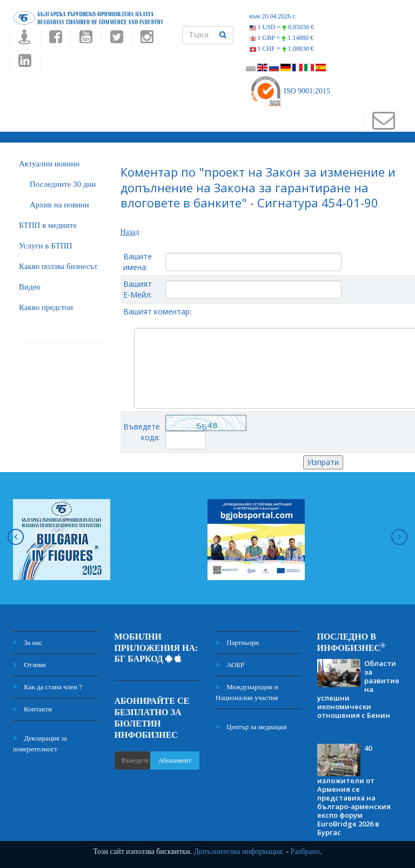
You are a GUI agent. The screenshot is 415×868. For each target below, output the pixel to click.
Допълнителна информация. (239, 852)
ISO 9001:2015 (290, 91)
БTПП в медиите (48, 225)
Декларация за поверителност (40, 743)
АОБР (230, 665)
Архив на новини (59, 205)
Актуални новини (49, 164)
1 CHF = (282, 49)
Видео (30, 287)
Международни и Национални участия (247, 692)
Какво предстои (46, 307)
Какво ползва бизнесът (58, 266)
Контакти (32, 709)
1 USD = (282, 27)
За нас (28, 642)
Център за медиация (251, 727)
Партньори (237, 642)
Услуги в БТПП (45, 246)
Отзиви (29, 665)
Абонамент (175, 760)
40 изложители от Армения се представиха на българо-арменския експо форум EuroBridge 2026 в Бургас (354, 790)
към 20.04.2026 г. (273, 16)
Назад (130, 232)
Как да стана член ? (48, 687)
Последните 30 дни (63, 184)
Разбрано (305, 852)
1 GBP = (282, 38)
